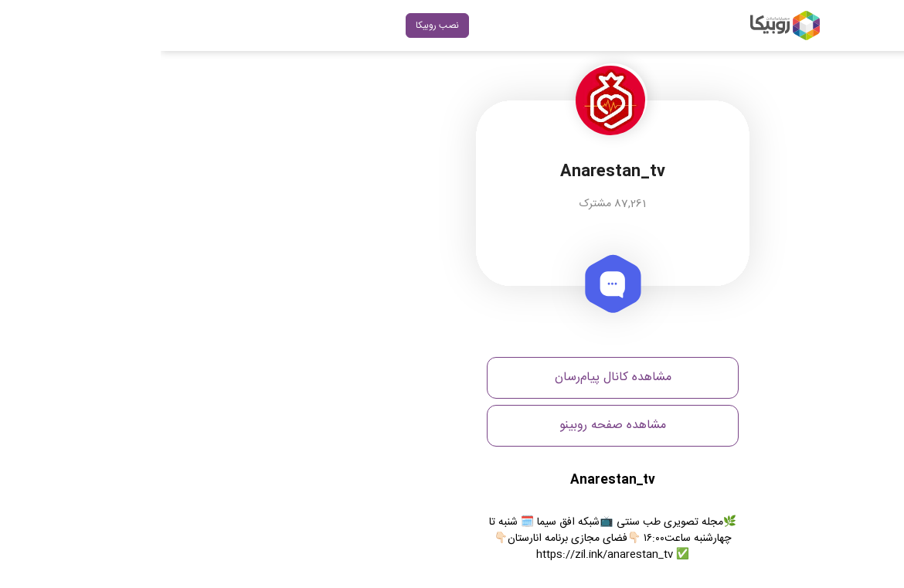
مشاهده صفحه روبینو (452, 425)
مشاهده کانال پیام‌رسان (452, 377)
